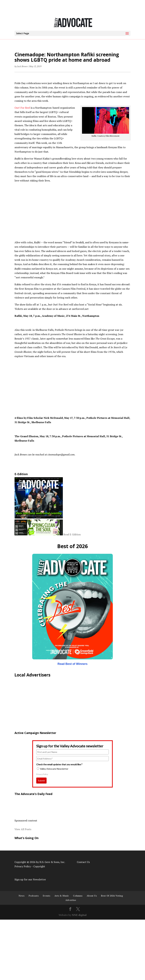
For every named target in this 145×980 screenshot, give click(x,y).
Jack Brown (22, 66)
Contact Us (83, 862)
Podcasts (34, 896)
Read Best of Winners (72, 664)
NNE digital (79, 915)
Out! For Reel (22, 108)
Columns (78, 896)
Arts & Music (62, 896)
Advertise (71, 900)
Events (47, 896)
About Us (92, 896)
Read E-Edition (72, 534)
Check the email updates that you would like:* (59, 764)
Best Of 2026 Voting (112, 896)
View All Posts (23, 829)
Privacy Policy (42, 774)
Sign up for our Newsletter (30, 879)
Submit (41, 781)
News (22, 896)
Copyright (39, 866)
